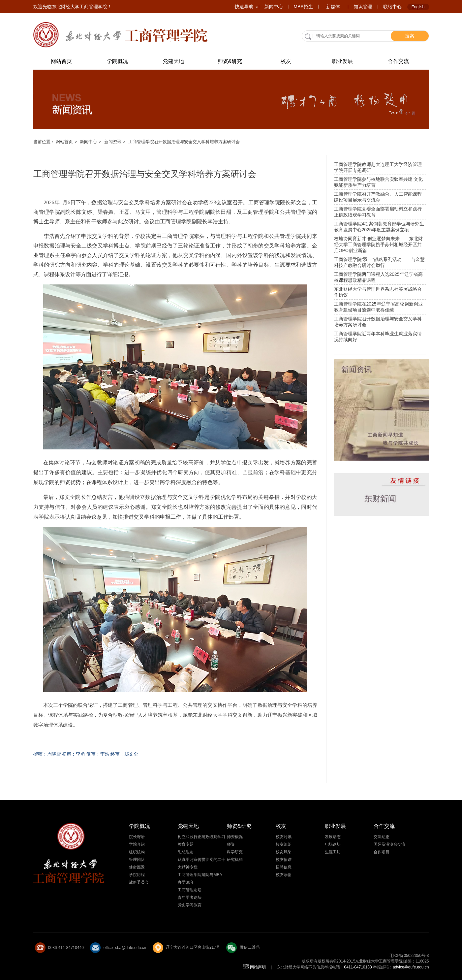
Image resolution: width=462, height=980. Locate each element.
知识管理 (363, 7)
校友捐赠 (284, 860)
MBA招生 (303, 7)
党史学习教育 (190, 905)
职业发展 (342, 61)
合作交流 (398, 61)
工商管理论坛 (190, 890)
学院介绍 (137, 844)
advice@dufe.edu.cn (411, 967)
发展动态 (333, 837)
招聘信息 (284, 867)
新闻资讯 (113, 142)
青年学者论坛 (190, 898)
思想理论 (186, 852)
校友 (286, 61)
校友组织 (284, 844)
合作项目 (382, 852)
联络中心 (392, 7)
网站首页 (61, 61)
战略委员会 (139, 882)
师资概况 (235, 837)
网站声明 (258, 967)
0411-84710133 (358, 967)
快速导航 (246, 7)
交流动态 (382, 837)
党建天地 (173, 61)
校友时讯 (284, 837)
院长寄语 (137, 837)
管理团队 (137, 860)
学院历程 (137, 875)
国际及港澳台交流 (389, 844)
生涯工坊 (333, 852)
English (418, 7)
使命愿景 (137, 867)
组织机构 (137, 852)
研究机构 (235, 860)
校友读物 (284, 875)
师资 (231, 844)
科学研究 (235, 852)
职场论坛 (333, 844)
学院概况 (117, 61)
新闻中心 (274, 7)
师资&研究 (230, 61)
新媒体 (333, 7)
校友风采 (284, 852)
